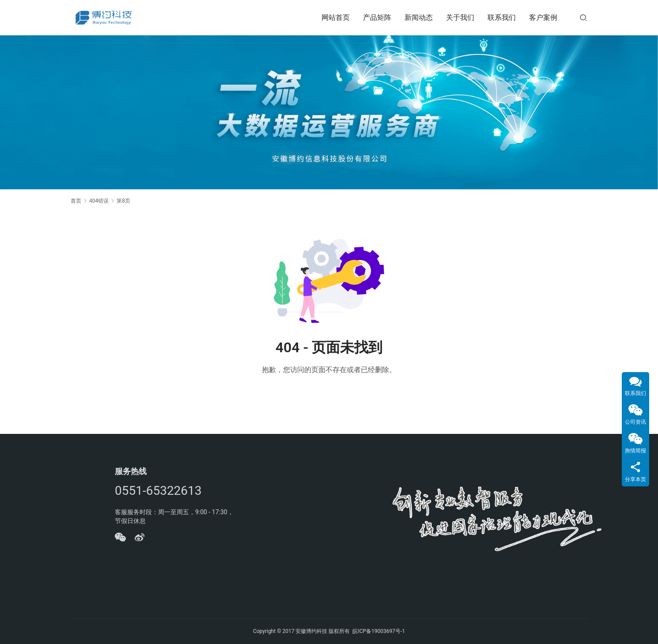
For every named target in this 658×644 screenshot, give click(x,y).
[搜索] (583, 17)
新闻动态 (419, 17)
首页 (76, 201)
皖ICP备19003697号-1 (379, 631)
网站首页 (336, 17)
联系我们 (502, 17)
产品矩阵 (377, 17)
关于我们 (460, 17)
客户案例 (543, 17)
